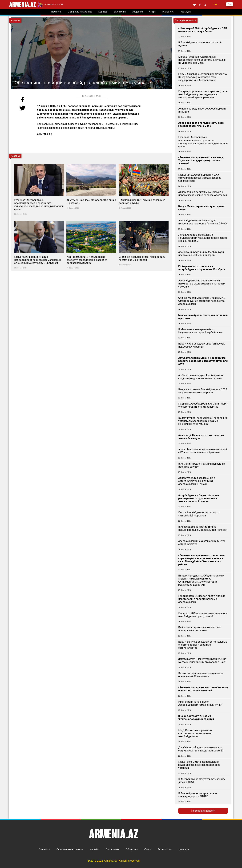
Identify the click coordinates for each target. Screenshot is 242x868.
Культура (183, 849)
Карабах (95, 849)
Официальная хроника (70, 849)
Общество (132, 849)
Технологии (165, 849)
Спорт (148, 849)
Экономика (113, 849)
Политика (44, 849)
